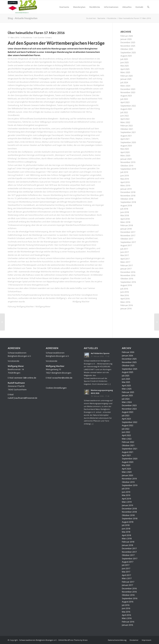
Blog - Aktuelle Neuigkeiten (23, 18)
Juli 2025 (124, 59)
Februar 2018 (127, 225)
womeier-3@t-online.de (25, 378)
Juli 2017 (124, 249)
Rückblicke (28, 38)
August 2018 (126, 205)
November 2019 (128, 162)
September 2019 (128, 169)
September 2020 (128, 142)
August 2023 (126, 96)
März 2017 (125, 262)
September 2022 (128, 106)
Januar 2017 (126, 269)
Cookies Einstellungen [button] (56, 388)
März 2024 (125, 86)
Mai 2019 (125, 179)
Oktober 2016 (127, 279)
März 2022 (125, 122)
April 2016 (125, 299)
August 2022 (126, 109)
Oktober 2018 (127, 199)
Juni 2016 (125, 292)
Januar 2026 (126, 39)
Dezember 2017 (128, 232)
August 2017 (126, 245)
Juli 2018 (124, 209)
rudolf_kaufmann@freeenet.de (23, 398)
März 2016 (125, 302)
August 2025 (126, 56)
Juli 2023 (124, 99)
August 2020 (126, 146)
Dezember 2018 (128, 192)
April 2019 (125, 182)
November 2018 (128, 196)
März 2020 (125, 155)
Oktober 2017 (127, 239)
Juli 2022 (124, 112)
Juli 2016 (124, 289)
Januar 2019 (126, 189)
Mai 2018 (125, 215)
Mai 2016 (125, 295)
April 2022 (125, 119)
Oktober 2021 (127, 129)
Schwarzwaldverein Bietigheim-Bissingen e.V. (38, 640)
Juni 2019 (125, 176)
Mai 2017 (125, 255)
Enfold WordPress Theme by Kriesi (73, 640)
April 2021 (125, 139)
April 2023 (125, 102)
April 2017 (125, 259)
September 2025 (128, 52)
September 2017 (128, 242)
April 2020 (125, 152)
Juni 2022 (125, 116)
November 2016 (128, 275)
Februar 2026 (127, 36)
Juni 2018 (125, 212)
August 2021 (126, 136)
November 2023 (128, 92)
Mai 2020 (125, 149)
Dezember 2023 (128, 89)
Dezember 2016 (128, 272)
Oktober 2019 (127, 166)
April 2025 (125, 69)
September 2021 (128, 132)
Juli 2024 (124, 82)
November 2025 (128, 46)
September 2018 (128, 202)
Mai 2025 (125, 66)
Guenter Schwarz (45, 38)
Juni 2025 (125, 62)
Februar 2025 (127, 76)
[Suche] (148, 7)
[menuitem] (64, 7)
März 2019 (125, 185)
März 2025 (125, 72)
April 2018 (125, 219)
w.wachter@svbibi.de (62, 378)
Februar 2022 (127, 126)
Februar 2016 (127, 305)
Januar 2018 (126, 229)
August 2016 (126, 285)
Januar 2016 (126, 308)
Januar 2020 (126, 159)
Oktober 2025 (127, 49)
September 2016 (128, 282)
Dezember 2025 (128, 42)
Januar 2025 (126, 79)
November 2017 (128, 235)
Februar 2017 (127, 265)
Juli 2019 (124, 172)
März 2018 (125, 222)
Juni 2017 (125, 252)
